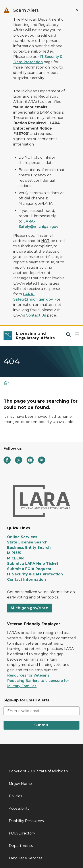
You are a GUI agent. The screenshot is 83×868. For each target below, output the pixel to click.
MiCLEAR (15, 558)
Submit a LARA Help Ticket (33, 564)
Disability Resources (26, 821)
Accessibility (19, 808)
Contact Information (26, 580)
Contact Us (36, 315)
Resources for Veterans (28, 675)
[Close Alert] (77, 10)
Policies (15, 796)
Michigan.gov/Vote (29, 608)
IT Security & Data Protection (35, 574)
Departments (21, 846)
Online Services (22, 537)
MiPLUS (14, 553)
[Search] (68, 334)
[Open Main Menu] (77, 334)
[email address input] (41, 711)
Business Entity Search (29, 548)
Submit (41, 725)
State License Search (27, 542)
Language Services (26, 858)
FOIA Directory (22, 833)
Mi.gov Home (20, 784)
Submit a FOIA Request (29, 569)
